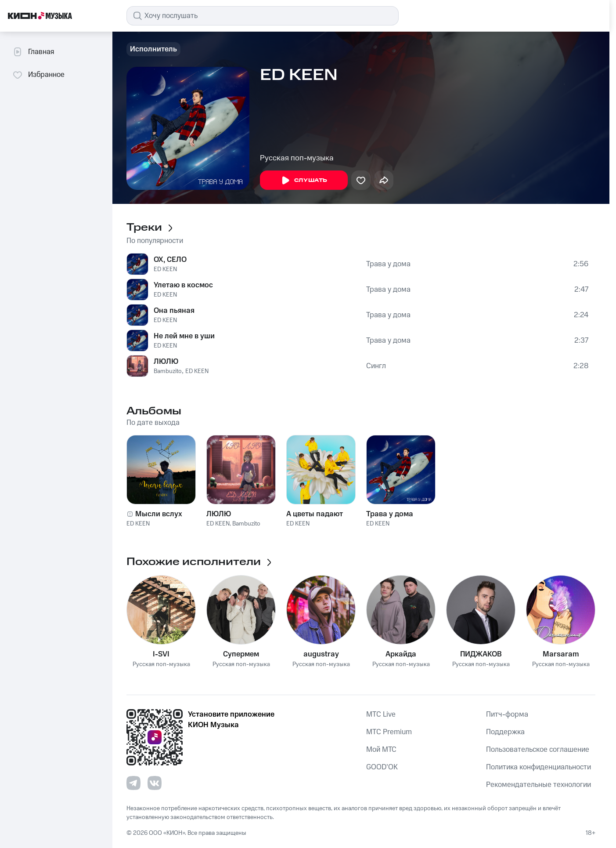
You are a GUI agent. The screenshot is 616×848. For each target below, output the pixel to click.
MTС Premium (389, 732)
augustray (321, 654)
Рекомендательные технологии (539, 785)
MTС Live (381, 714)
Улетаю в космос (183, 285)
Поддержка (505, 732)
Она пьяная (174, 311)
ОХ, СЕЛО (170, 260)
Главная (33, 52)
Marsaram (561, 654)
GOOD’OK (382, 767)
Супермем (241, 654)
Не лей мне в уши (184, 336)
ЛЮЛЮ (166, 362)
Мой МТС (381, 750)
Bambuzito (168, 371)
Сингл (376, 366)
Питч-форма (507, 714)
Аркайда (401, 654)
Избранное (38, 75)
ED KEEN (165, 269)
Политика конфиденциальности (539, 767)
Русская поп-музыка (297, 158)
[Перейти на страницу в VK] (155, 783)
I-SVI (161, 654)
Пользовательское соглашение (538, 750)
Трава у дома (388, 264)
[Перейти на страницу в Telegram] (133, 783)
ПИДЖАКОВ (481, 654)
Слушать (304, 181)
